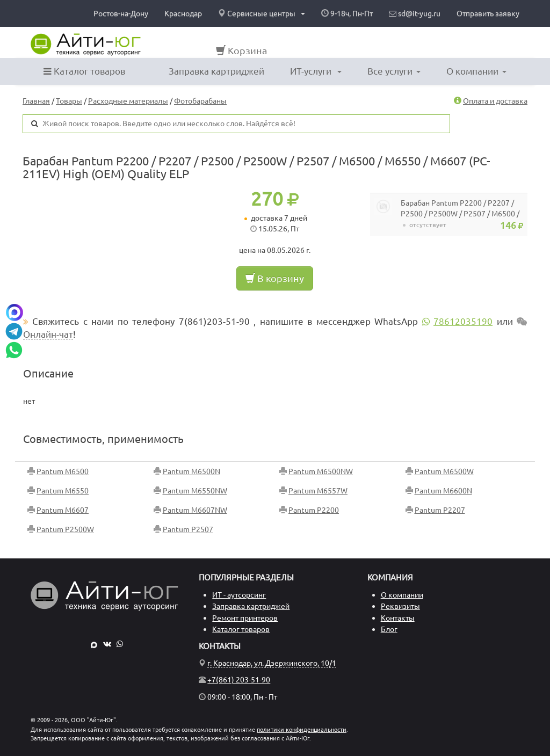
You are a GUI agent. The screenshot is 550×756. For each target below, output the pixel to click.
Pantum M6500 (63, 471)
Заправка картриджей (216, 71)
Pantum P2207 (440, 510)
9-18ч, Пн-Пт (347, 13)
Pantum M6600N (443, 491)
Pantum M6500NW (321, 471)
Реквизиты (400, 606)
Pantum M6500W (444, 471)
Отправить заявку (488, 13)
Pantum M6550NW (195, 491)
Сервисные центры (262, 13)
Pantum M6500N (191, 471)
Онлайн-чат (48, 334)
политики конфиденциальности (302, 730)
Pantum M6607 (63, 510)
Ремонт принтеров (245, 618)
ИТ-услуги (316, 71)
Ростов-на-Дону (121, 13)
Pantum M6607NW (195, 510)
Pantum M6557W (318, 491)
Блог (389, 629)
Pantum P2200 (314, 510)
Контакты (398, 618)
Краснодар (183, 13)
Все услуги (394, 71)
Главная (36, 101)
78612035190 (463, 321)
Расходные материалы (128, 101)
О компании (476, 71)
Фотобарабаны (200, 101)
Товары (69, 101)
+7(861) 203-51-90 (239, 680)
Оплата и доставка (495, 101)
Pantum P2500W (65, 529)
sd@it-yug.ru (415, 13)
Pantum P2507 (188, 529)
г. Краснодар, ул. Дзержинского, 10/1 (272, 663)
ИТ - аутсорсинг (239, 595)
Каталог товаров (84, 71)
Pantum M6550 (63, 491)
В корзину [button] (275, 278)
